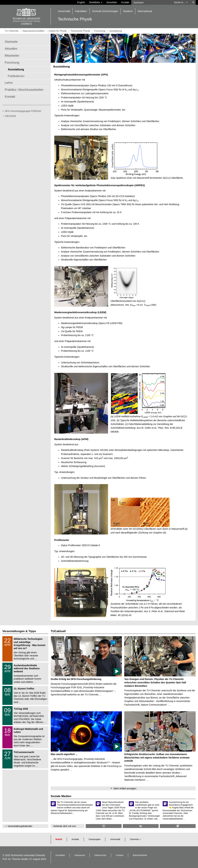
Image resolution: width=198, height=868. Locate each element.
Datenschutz (100, 855)
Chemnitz (134, 839)
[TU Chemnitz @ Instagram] (104, 826)
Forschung (12, 63)
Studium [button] (128, 11)
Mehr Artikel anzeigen (125, 788)
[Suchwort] (151, 2)
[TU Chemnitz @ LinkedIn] (141, 826)
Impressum (80, 855)
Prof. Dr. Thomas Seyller (15, 859)
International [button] (145, 11)
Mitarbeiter (12, 56)
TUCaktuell (58, 631)
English (81, 2)
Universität (115, 839)
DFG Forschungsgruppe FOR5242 (23, 111)
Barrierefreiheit (140, 855)
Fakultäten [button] (81, 11)
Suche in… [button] (181, 2)
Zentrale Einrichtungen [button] (105, 11)
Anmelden (112, 2)
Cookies (120, 855)
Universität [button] (64, 11)
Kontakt (125, 2)
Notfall (59, 839)
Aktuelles (11, 49)
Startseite (11, 42)
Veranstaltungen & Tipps (19, 631)
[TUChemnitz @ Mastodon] (178, 826)
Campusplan (95, 839)
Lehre (9, 83)
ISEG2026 (10, 116)
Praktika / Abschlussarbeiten (24, 90)
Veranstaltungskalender (20, 826)
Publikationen (16, 76)
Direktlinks (96, 2)
